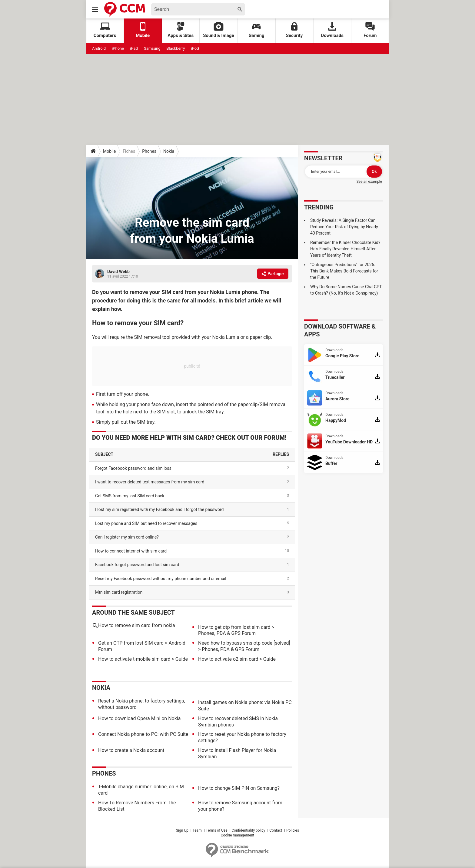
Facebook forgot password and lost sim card (137, 565)
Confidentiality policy (249, 830)
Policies (293, 830)
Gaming (256, 30)
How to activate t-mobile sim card (134, 659)
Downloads (332, 30)
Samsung (152, 48)
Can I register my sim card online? (127, 537)
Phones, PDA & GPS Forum (227, 633)
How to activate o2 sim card (228, 659)
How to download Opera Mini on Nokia (139, 718)
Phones (149, 151)
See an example (369, 182)
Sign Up (182, 830)
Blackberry (176, 48)
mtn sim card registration (119, 592)
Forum (370, 30)
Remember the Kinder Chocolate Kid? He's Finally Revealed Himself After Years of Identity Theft (345, 249)
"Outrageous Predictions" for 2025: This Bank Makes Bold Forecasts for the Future (344, 271)
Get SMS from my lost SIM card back (130, 496)
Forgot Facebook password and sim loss (133, 468)
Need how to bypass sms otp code (235, 643)
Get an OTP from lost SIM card (131, 643)
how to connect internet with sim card (131, 551)
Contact (276, 830)
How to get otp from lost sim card (234, 627)
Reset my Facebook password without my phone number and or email (161, 579)
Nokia (169, 151)
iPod (195, 48)
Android (99, 48)
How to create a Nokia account (131, 750)
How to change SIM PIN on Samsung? (239, 788)
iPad (134, 48)
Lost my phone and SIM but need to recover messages (146, 523)
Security (294, 30)
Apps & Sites (181, 30)
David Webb (118, 272)
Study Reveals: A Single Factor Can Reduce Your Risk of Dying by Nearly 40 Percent (344, 227)
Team (197, 830)
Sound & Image (218, 30)
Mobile (109, 151)
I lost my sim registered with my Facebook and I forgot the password (159, 509)
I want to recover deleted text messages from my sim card (150, 482)
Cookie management (238, 835)
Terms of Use (217, 830)
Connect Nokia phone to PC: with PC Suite (143, 734)
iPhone (118, 48)
